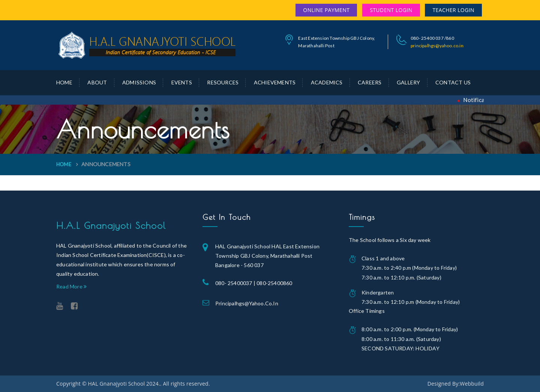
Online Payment (326, 10)
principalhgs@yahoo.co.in (437, 46)
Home (64, 82)
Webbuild (472, 384)
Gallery (408, 82)
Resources (223, 82)
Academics (327, 82)
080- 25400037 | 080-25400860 (254, 283)
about (97, 82)
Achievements (275, 82)
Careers (370, 82)
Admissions (139, 82)
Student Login (391, 10)
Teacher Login (453, 10)
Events (182, 82)
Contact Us (453, 82)
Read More (71, 286)
